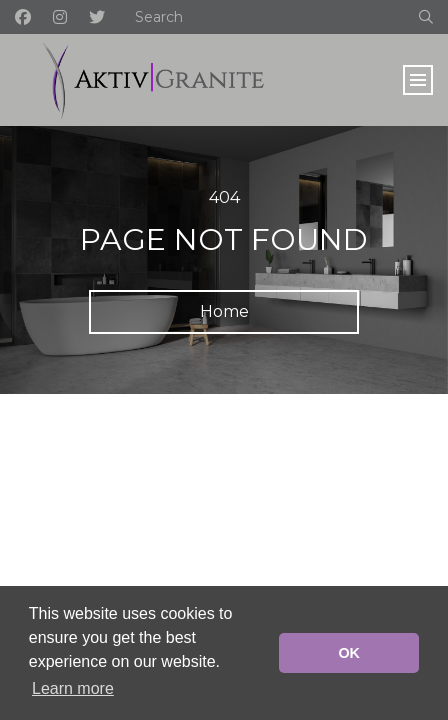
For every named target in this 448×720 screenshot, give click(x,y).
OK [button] (349, 653)
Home (224, 311)
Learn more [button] (73, 688)
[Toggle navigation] (418, 80)
